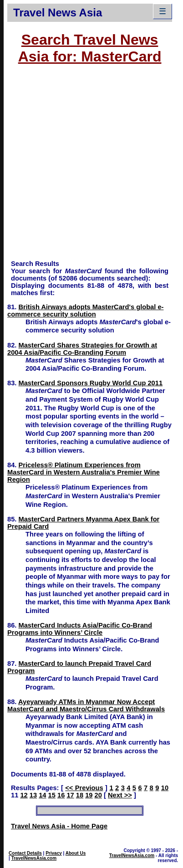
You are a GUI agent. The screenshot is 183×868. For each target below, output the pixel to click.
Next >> (120, 795)
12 (24, 795)
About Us (76, 853)
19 (89, 795)
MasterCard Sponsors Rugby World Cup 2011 (91, 383)
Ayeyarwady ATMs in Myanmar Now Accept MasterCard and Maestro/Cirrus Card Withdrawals (86, 705)
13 (33, 795)
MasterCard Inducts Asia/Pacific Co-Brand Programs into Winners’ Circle (80, 629)
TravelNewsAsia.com (34, 858)
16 (61, 795)
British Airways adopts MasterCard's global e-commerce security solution (85, 311)
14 (42, 795)
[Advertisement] (86, 166)
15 (52, 795)
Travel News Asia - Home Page (59, 826)
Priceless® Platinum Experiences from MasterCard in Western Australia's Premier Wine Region (84, 472)
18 (80, 795)
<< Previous (84, 788)
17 (70, 795)
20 (98, 795)
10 (165, 788)
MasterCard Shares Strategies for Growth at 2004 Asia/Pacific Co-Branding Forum (82, 349)
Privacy (54, 853)
